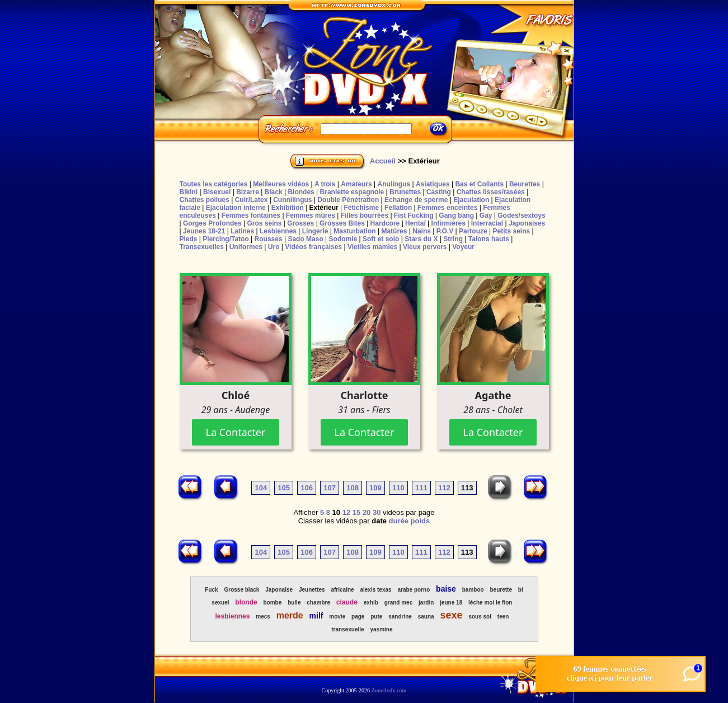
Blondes (301, 192)
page (358, 617)
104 (261, 488)
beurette (501, 590)
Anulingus (394, 184)
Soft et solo (381, 239)
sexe (451, 615)
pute (376, 617)
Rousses (269, 239)
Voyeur (463, 247)
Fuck (211, 590)
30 (377, 512)
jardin (426, 603)
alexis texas (375, 590)
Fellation (398, 208)
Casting (439, 192)
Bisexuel (217, 192)
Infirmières (448, 223)
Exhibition (288, 208)
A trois (325, 184)
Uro (274, 247)
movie (337, 617)
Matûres (394, 231)
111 (421, 488)
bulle (294, 603)
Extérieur (324, 208)
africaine (342, 590)
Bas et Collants (479, 184)
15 (356, 512)
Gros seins (264, 223)
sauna (426, 617)
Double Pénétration (348, 200)
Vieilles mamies (372, 247)
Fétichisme (361, 208)
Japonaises (527, 223)
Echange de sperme (416, 200)
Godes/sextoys (521, 215)
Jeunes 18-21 (204, 231)
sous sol (480, 617)
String (453, 239)
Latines (242, 231)
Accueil (383, 161)
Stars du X (421, 239)
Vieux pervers (425, 247)
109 (375, 488)
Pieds (189, 239)
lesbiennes (232, 616)
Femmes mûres (311, 215)
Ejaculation (471, 200)
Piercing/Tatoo (226, 239)
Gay (486, 215)
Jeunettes (312, 590)
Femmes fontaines (251, 215)
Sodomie (343, 239)
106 (307, 488)
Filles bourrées (365, 215)
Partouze (473, 231)
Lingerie (315, 231)
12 (346, 512)
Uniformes (246, 247)
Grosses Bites (342, 223)
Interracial (487, 223)
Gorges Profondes (212, 223)
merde (290, 615)
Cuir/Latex (252, 200)
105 (284, 488)
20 (367, 512)
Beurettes (525, 184)
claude (347, 602)
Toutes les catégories (214, 184)
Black (274, 192)
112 (444, 488)
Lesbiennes (278, 231)
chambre (318, 603)
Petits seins (511, 231)
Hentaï (415, 223)
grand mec (399, 603)
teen (503, 617)
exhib (371, 603)
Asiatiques (433, 184)
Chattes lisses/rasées (491, 192)
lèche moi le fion (490, 603)
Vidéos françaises (313, 247)
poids (421, 521)
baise (446, 589)
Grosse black (242, 590)
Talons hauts (489, 239)
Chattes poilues (205, 200)
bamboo (473, 590)
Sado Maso (305, 239)
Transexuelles (202, 247)
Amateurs (356, 184)
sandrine (400, 617)
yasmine (381, 629)
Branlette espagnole (352, 192)
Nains (422, 231)
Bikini (189, 192)
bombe (273, 603)
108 (353, 488)
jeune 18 (451, 603)
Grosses (300, 223)
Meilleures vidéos (281, 184)
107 (330, 488)
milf (316, 616)
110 (398, 488)
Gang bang (456, 215)
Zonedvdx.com (389, 690)
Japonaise (279, 590)
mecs (263, 617)
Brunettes (405, 192)
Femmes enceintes (447, 208)
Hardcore (385, 223)
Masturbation (354, 231)
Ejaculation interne (236, 208)
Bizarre (248, 192)
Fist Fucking (414, 215)
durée (399, 521)
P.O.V (445, 231)
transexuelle (347, 629)
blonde (246, 602)
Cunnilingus (292, 200)
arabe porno (414, 590)
